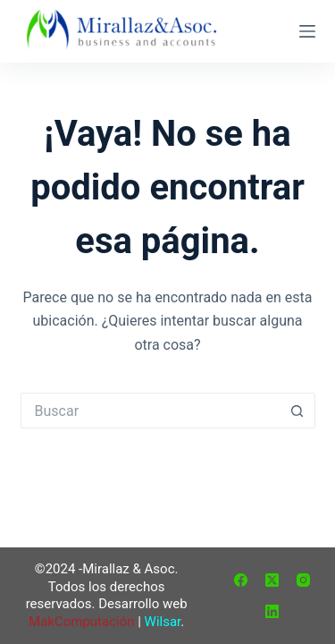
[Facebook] (241, 580)
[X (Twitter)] (272, 580)
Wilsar (163, 622)
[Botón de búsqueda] (297, 411)
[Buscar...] (150, 411)
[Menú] (307, 31)
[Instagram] (303, 580)
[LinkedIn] (272, 611)
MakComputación (81, 622)
